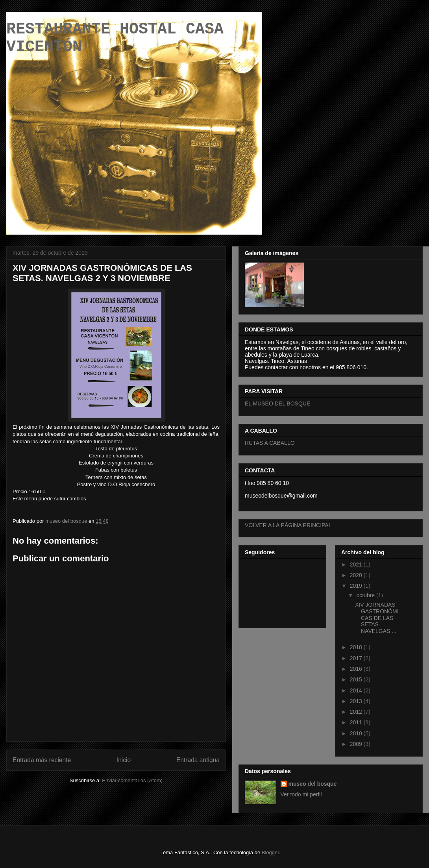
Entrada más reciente (42, 760)
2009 (357, 744)
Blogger (270, 852)
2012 (357, 712)
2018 (357, 647)
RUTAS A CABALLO (270, 443)
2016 (357, 669)
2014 (357, 690)
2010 (357, 733)
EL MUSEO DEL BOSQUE (277, 403)
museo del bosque (313, 784)
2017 (357, 658)
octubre (366, 595)
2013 (357, 701)
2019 (357, 586)
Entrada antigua (198, 760)
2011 (357, 722)
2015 (357, 679)
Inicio (124, 760)
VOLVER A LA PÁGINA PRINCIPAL (288, 525)
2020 (357, 575)
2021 (357, 564)
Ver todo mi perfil (301, 794)
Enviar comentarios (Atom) (132, 780)
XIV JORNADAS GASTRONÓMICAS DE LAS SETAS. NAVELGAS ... (377, 618)
